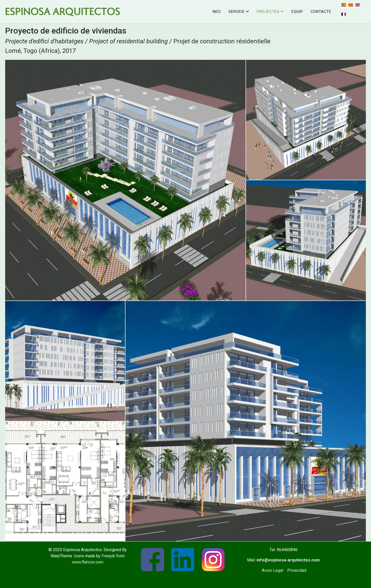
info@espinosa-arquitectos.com (288, 560)
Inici (217, 12)
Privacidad (297, 570)
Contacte (321, 12)
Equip (297, 12)
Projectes (268, 12)
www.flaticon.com (88, 562)
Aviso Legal (272, 570)
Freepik (108, 556)
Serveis (237, 12)
